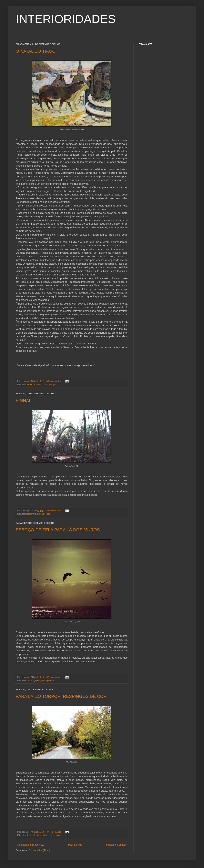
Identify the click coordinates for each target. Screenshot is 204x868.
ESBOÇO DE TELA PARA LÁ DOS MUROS (58, 530)
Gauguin (53, 384)
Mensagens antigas (116, 845)
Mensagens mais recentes (30, 845)
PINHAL (23, 401)
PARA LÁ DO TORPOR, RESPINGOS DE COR (61, 696)
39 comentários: (54, 510)
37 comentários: (54, 832)
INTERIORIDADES (66, 19)
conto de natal (34, 384)
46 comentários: (54, 381)
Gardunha (42, 835)
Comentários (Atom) (39, 850)
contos (45, 384)
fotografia (32, 514)
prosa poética (44, 514)
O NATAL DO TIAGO (36, 51)
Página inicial (75, 845)
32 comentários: (54, 677)
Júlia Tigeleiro (75, 622)
